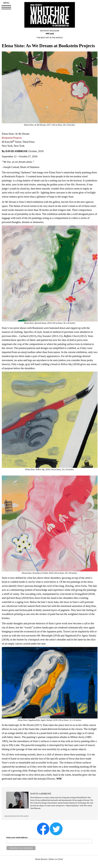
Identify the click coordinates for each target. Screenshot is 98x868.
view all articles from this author (16, 816)
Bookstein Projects (12, 138)
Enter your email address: (17, 838)
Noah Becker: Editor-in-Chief (49, 859)
